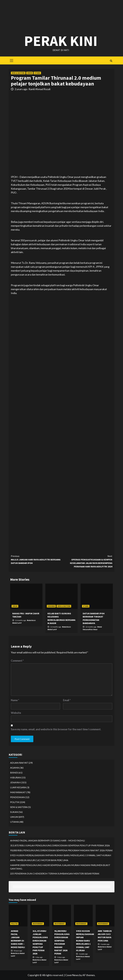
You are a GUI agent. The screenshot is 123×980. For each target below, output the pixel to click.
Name (15, 700)
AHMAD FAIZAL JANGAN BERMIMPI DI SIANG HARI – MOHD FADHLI (48, 840)
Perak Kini (61, 41)
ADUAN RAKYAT (19, 763)
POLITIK (15, 802)
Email (67, 700)
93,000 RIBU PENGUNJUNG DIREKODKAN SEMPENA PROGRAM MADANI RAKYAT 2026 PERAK (61, 850)
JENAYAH (15, 782)
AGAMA (15, 768)
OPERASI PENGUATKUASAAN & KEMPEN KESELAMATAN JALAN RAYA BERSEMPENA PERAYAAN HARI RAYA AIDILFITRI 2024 (87, 561)
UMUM (30, 73)
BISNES (14, 773)
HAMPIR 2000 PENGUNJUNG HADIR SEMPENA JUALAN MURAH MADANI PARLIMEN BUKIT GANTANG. (60, 867)
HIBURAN (51, 606)
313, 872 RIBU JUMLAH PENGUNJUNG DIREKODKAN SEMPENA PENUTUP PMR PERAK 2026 (60, 845)
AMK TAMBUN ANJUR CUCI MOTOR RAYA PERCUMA (39, 860)
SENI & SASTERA (18, 73)
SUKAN (14, 812)
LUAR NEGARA (18, 787)
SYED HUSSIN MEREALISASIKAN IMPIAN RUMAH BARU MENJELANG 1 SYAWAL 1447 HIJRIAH (61, 855)
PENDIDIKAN (17, 797)
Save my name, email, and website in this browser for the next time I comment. (56, 729)
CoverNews (72, 975)
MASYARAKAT (18, 792)
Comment (17, 661)
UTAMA (37, 73)
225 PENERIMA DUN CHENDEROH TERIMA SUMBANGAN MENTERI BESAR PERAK (55, 873)
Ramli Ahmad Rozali (39, 89)
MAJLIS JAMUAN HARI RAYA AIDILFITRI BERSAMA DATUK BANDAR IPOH (36, 559)
